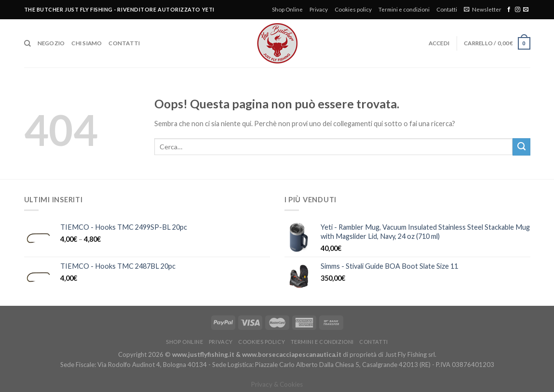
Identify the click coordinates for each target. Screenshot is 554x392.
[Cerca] (27, 44)
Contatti (447, 9)
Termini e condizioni (404, 9)
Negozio (51, 43)
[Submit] (521, 147)
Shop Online (287, 9)
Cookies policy (353, 9)
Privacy (319, 9)
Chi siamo (87, 43)
